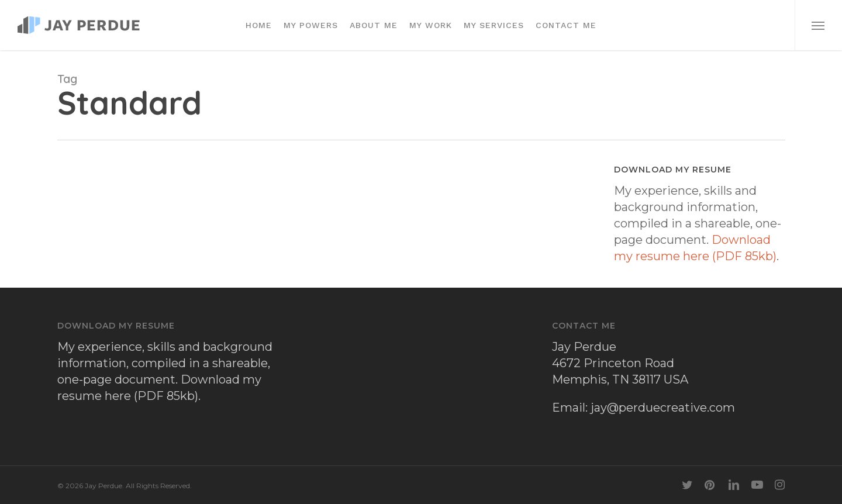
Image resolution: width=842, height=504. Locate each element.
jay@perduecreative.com (663, 408)
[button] (818, 25)
